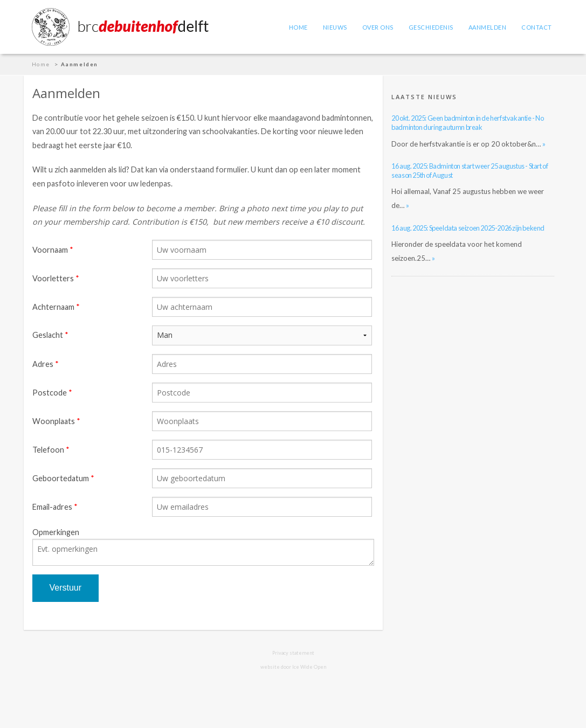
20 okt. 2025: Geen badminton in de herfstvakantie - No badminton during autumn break (467, 123)
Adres (43, 364)
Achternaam (53, 307)
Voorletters (53, 278)
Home (298, 27)
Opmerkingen (56, 532)
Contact (537, 27)
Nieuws (335, 27)
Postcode (50, 393)
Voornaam (50, 250)
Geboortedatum (61, 478)
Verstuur (66, 588)
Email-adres (52, 507)
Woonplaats (54, 421)
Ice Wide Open (309, 667)
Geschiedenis (431, 27)
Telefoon (48, 450)
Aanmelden (488, 27)
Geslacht (48, 335)
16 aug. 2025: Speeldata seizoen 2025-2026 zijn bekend (468, 228)
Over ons (378, 27)
